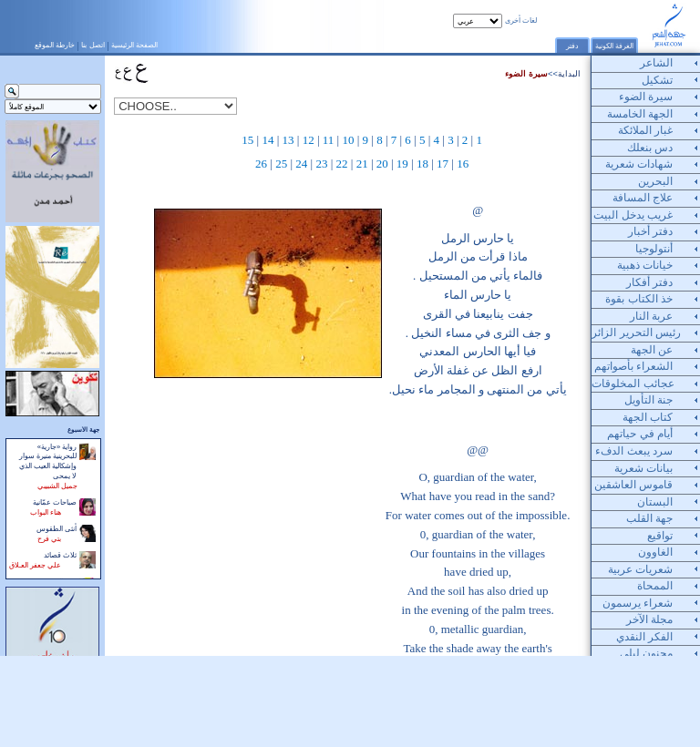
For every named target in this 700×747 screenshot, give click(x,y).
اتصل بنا (93, 45)
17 (443, 164)
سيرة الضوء (526, 74)
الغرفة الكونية (614, 46)
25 (281, 164)
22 (342, 164)
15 (247, 140)
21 (362, 164)
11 (329, 140)
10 (348, 140)
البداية (569, 74)
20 (382, 164)
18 (422, 164)
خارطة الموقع (55, 45)
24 (301, 164)
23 (321, 164)
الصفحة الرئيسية (134, 45)
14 (268, 140)
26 (261, 164)
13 (288, 140)
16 (463, 164)
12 (309, 140)
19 (402, 164)
